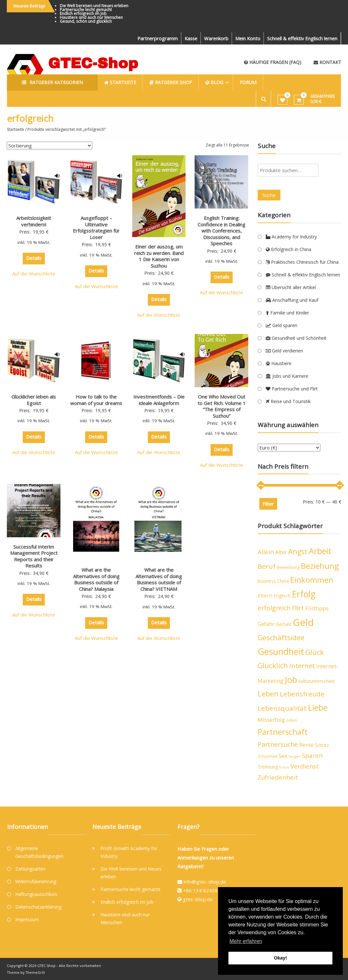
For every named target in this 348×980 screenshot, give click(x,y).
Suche (269, 195)
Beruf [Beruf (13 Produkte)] (267, 566)
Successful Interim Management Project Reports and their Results (34, 556)
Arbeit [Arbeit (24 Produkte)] (320, 551)
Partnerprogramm (153, 38)
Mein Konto (245, 38)
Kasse (187, 38)
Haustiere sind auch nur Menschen (91, 17)
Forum (251, 82)
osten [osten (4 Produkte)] (292, 720)
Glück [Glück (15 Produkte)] (315, 652)
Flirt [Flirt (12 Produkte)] (298, 608)
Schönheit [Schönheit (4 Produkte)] (268, 756)
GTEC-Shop (93, 63)
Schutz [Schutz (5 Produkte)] (322, 745)
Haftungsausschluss (36, 894)
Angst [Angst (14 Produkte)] (298, 551)
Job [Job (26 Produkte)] (291, 680)
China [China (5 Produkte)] (283, 581)
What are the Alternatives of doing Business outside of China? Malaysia (96, 579)
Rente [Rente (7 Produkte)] (306, 745)
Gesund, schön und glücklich (86, 21)
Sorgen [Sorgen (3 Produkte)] (295, 757)
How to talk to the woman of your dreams (96, 400)
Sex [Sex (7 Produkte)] (283, 756)
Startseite (15, 129)
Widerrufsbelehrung (36, 881)
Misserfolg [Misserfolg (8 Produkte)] (271, 720)
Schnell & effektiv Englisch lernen (301, 38)
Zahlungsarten (30, 869)
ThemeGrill (36, 972)
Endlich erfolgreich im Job (83, 13)
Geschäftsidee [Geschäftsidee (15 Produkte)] (281, 637)
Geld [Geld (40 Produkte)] (303, 622)
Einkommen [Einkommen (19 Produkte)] (312, 580)
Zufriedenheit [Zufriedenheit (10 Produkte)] (278, 777)
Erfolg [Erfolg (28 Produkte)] (304, 594)
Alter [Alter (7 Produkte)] (281, 552)
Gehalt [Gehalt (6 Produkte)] (284, 624)
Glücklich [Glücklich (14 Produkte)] (273, 665)
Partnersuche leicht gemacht (86, 10)
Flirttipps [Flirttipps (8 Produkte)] (317, 608)
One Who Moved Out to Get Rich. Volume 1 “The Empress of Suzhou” (222, 406)
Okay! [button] (280, 958)
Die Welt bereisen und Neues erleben (94, 6)
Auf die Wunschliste (34, 274)
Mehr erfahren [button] (246, 941)
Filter (268, 504)
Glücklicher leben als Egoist (34, 400)
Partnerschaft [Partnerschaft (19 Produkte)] (283, 732)
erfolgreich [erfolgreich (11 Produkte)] (274, 608)
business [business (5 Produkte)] (267, 581)
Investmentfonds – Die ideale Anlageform (159, 400)
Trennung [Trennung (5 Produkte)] (268, 767)
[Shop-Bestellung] (50, 146)
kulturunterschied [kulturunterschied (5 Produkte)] (317, 681)
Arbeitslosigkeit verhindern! (34, 221)
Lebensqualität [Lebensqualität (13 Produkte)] (282, 708)
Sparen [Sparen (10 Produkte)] (312, 756)
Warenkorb (213, 38)
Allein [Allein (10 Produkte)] (266, 552)
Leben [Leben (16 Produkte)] (268, 694)
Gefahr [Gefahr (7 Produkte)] (266, 624)
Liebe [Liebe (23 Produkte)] (318, 707)
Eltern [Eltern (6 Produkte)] (265, 595)
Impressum (27, 919)
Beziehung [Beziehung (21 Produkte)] (320, 566)
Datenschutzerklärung (38, 907)
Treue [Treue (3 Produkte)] (284, 767)
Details (34, 258)
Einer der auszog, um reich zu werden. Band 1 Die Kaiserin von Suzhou (159, 256)
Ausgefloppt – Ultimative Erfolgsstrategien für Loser (96, 228)
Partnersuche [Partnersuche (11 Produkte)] (278, 744)
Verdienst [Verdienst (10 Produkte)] (305, 766)
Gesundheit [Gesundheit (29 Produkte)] (281, 651)
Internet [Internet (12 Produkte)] (302, 666)
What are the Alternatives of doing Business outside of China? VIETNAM (159, 579)
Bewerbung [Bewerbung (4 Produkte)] (288, 567)
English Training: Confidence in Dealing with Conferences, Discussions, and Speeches (221, 231)
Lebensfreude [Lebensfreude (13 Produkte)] (302, 694)
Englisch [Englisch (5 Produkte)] (282, 596)
